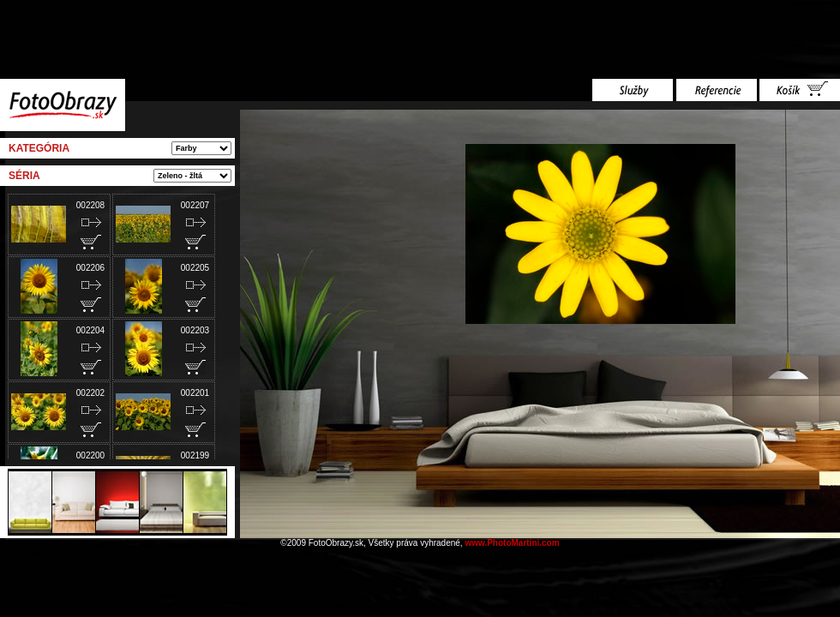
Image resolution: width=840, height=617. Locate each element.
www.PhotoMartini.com (512, 543)
